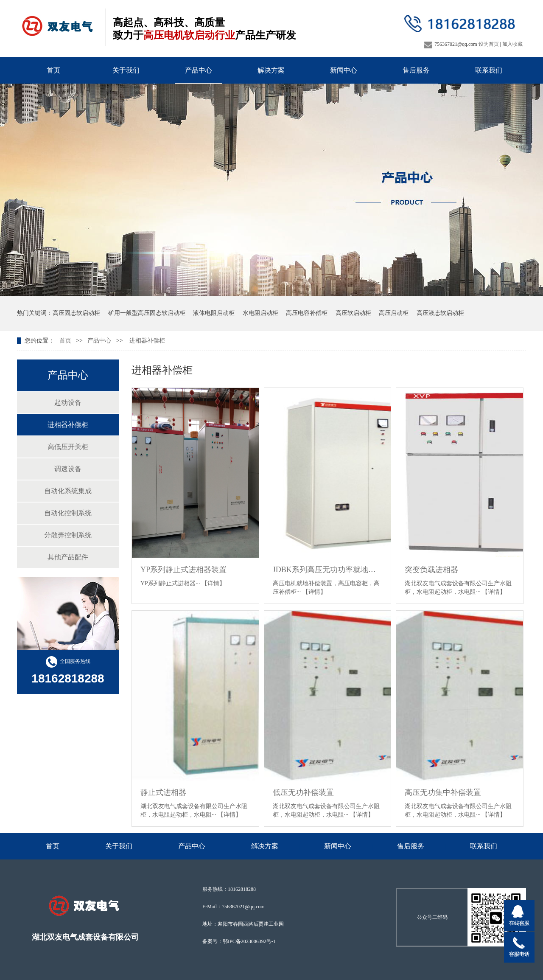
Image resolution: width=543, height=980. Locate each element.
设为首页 (489, 44)
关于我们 (126, 70)
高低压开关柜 (68, 447)
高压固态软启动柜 (76, 313)
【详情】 (213, 583)
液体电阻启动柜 (214, 313)
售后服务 (416, 70)
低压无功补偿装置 (303, 792)
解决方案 (271, 70)
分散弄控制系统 (68, 535)
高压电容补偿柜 (307, 313)
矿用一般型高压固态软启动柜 (147, 313)
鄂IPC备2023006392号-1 (249, 941)
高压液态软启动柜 (440, 313)
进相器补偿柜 (147, 341)
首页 (53, 70)
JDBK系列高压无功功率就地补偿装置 (328, 570)
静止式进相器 (163, 792)
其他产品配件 (68, 557)
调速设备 (68, 469)
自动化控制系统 (68, 513)
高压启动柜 (394, 313)
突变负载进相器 (431, 570)
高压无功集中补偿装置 (443, 792)
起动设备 (68, 403)
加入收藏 (512, 44)
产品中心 (199, 70)
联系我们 (489, 70)
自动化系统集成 (68, 491)
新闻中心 (344, 70)
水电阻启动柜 (260, 313)
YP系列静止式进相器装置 (183, 570)
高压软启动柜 (353, 313)
